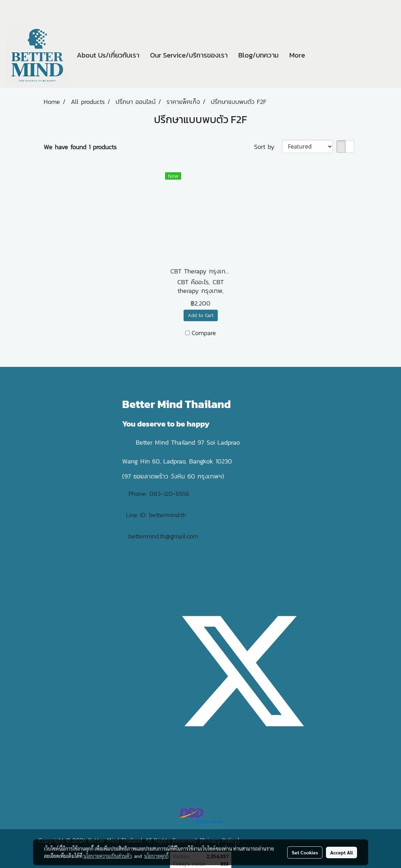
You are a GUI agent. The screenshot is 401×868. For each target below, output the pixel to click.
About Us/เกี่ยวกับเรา (108, 55)
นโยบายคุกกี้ (156, 856)
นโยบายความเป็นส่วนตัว (108, 856)
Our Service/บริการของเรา (189, 55)
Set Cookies (305, 852)
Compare (204, 333)
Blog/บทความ (258, 55)
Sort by (268, 147)
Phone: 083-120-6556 (160, 494)
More (297, 55)
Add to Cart (201, 315)
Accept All (341, 852)
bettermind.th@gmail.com (163, 536)
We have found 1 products (80, 147)
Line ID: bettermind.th (156, 515)
